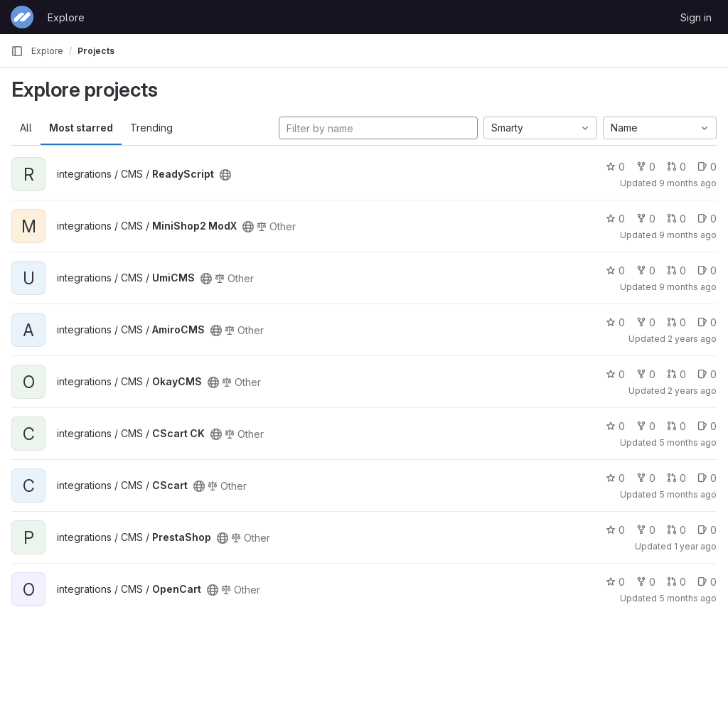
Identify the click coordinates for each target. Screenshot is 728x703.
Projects (96, 51)
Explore (66, 17)
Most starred (81, 128)
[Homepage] (22, 17)
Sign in (696, 17)
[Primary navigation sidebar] (17, 51)
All (26, 128)
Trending (151, 128)
